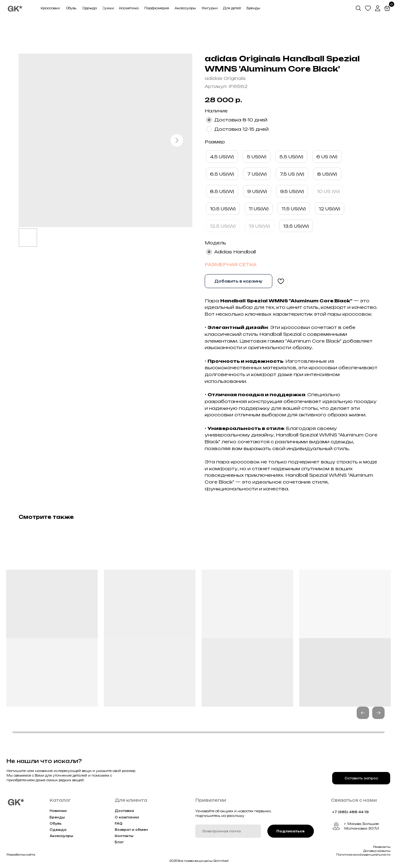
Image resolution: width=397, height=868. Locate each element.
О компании (127, 817)
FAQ (119, 823)
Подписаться (290, 831)
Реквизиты (382, 847)
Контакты (124, 836)
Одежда (58, 830)
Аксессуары (61, 836)
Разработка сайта (21, 855)
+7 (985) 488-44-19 (350, 812)
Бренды (57, 817)
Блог (119, 842)
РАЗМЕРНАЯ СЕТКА (231, 264)
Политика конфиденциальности (363, 855)
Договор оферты (377, 851)
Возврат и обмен (131, 830)
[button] (378, 713)
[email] (228, 831)
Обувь (56, 823)
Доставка (124, 811)
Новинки (58, 811)
